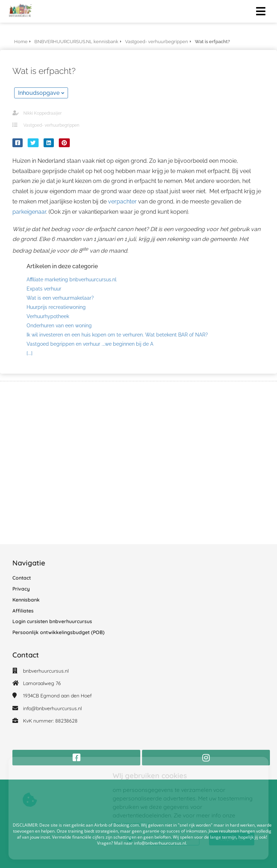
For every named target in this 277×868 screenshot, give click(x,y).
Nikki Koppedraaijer (43, 113)
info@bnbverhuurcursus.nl (52, 708)
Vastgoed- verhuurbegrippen (51, 125)
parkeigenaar (29, 212)
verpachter (122, 202)
